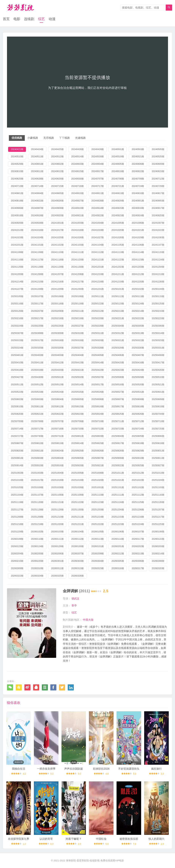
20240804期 (37, 193)
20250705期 (17, 421)
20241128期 (37, 267)
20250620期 (17, 414)
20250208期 (57, 311)
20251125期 (138, 502)
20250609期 (158, 399)
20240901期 (138, 201)
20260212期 (118, 554)
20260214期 (158, 554)
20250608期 (138, 399)
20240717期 (98, 186)
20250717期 (37, 429)
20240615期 (77, 171)
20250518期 (118, 385)
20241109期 (37, 252)
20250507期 (98, 377)
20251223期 (118, 524)
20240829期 (118, 201)
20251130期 (77, 510)
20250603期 (37, 399)
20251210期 (57, 517)
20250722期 (98, 429)
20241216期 (57, 282)
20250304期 (118, 326)
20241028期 (118, 237)
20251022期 (138, 480)
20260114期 (118, 539)
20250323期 (158, 340)
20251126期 (158, 502)
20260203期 (158, 546)
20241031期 (17, 245)
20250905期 (77, 458)
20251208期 (17, 517)
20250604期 (57, 399)
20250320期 (98, 340)
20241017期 (57, 230)
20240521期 (138, 157)
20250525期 (77, 392)
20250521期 (158, 385)
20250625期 (118, 414)
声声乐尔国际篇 (74, 769)
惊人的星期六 (156, 839)
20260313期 (77, 568)
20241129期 (57, 267)
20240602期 (57, 164)
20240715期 (57, 186)
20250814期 (77, 443)
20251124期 (118, 502)
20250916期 (57, 465)
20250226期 (57, 326)
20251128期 (37, 510)
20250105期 (17, 296)
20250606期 (98, 399)
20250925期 (138, 465)
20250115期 (158, 296)
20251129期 (57, 510)
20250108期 (57, 296)
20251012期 (138, 473)
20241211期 (118, 274)
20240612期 (57, 171)
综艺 (41, 19)
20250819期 (158, 443)
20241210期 (98, 274)
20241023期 (17, 237)
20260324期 (37, 576)
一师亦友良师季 (46, 769)
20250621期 (37, 414)
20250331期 (158, 348)
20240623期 (158, 171)
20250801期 (77, 436)
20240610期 (17, 171)
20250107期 (37, 296)
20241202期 (118, 267)
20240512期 (57, 157)
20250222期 (138, 318)
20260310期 (37, 568)
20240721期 (118, 186)
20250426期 (158, 370)
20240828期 (98, 201)
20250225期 (37, 326)
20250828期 (118, 451)
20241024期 (37, 237)
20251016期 (17, 480)
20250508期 (118, 377)
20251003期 (37, 473)
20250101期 (118, 289)
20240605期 (118, 164)
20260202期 (138, 546)
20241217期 (77, 282)
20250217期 (37, 318)
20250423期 (118, 370)
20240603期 (77, 164)
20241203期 (138, 267)
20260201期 (118, 546)
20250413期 (77, 363)
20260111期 (57, 539)
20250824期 (57, 451)
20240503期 (138, 149)
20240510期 (17, 157)
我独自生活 (19, 769)
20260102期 (37, 532)
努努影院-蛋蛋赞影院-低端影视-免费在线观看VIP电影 (95, 861)
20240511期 (37, 157)
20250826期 (98, 451)
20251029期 (77, 487)
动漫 (52, 19)
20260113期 (98, 539)
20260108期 (158, 532)
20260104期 (77, 532)
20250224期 (17, 326)
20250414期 (98, 363)
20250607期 (118, 399)
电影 (17, 19)
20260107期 (138, 532)
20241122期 (118, 260)
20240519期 (118, 157)
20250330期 (138, 348)
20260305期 (118, 561)
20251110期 (98, 495)
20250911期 (158, 458)
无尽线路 (49, 138)
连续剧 (29, 19)
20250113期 (138, 296)
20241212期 (138, 274)
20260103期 (57, 532)
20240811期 (98, 193)
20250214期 (138, 311)
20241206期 (37, 274)
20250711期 (118, 421)
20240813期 (118, 193)
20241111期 (77, 252)
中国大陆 (88, 620)
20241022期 (158, 230)
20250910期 (138, 458)
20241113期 (118, 252)
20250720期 (77, 429)
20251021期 (118, 480)
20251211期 (77, 517)
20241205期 (17, 274)
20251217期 (158, 517)
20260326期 (77, 576)
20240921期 (77, 215)
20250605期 (77, 399)
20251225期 (158, 524)
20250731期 (57, 436)
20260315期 (98, 568)
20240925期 (158, 215)
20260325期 (57, 576)
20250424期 (138, 370)
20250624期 (98, 414)
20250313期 (138, 333)
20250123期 (118, 304)
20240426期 (77, 149)
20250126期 (17, 311)
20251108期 (57, 495)
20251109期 (77, 495)
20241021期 (138, 230)
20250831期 (158, 451)
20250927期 (158, 465)
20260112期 (77, 539)
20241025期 (57, 237)
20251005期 (77, 473)
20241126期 (17, 267)
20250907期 (98, 458)
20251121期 (57, 502)
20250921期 (98, 465)
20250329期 (118, 348)
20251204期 (118, 510)
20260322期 (17, 576)
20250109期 (77, 296)
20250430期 (37, 377)
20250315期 (17, 340)
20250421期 (77, 370)
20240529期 (17, 164)
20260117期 (138, 539)
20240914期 (98, 208)
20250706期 (37, 421)
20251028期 (57, 487)
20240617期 (98, 171)
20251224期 (138, 524)
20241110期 (57, 252)
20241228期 (37, 289)
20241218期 (98, 282)
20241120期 (77, 260)
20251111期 (118, 495)
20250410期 (17, 363)
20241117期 (37, 260)
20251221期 (77, 524)
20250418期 (17, 370)
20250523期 (37, 392)
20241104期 (98, 245)
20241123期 (138, 260)
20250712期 (138, 421)
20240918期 (17, 215)
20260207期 (77, 554)
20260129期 (57, 546)
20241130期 (77, 267)
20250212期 (98, 311)
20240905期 (158, 201)
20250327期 (77, 348)
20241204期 (158, 267)
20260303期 (77, 561)
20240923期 (118, 215)
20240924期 (138, 215)
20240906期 (17, 208)
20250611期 (37, 407)
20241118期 (57, 260)
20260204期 (17, 554)
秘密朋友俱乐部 (129, 839)
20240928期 (37, 223)
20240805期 (57, 193)
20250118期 (57, 304)
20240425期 (57, 149)
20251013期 (158, 473)
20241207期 (57, 274)
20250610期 (17, 407)
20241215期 (37, 282)
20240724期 (138, 186)
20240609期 (158, 164)
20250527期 (118, 392)
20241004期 (98, 223)
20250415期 (118, 363)
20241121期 (98, 260)
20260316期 (118, 568)
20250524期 (57, 392)
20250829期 (138, 451)
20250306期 (158, 326)
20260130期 (77, 546)
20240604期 (98, 164)
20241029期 (138, 237)
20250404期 (77, 355)
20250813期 (57, 443)
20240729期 (158, 186)
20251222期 (98, 524)
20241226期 (158, 282)
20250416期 (138, 363)
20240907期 (37, 208)
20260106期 (118, 532)
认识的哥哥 (46, 839)
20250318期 (57, 340)
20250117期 (37, 304)
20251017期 (37, 480)
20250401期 (17, 355)
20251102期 (138, 487)
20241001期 (57, 223)
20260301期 (57, 561)
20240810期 (77, 193)
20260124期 (37, 546)
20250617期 (118, 407)
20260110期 (37, 539)
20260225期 (37, 561)
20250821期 (37, 451)
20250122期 (98, 304)
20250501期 (57, 377)
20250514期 (77, 385)
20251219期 (37, 524)
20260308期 (158, 561)
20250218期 (57, 318)
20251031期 (98, 487)
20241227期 (17, 289)
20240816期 (138, 193)
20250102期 (138, 289)
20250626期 (138, 414)
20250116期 (17, 304)
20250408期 (158, 355)
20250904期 (57, 458)
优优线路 (17, 138)
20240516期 (98, 157)
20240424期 (37, 149)
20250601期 (158, 392)
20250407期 (138, 355)
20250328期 (98, 348)
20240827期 (77, 201)
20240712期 (158, 179)
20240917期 (158, 208)
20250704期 (158, 414)
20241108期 (17, 252)
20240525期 (158, 157)
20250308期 (37, 333)
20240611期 (37, 171)
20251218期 (17, 524)
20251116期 (158, 495)
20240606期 (138, 164)
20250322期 (138, 340)
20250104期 (158, 289)
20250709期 (77, 421)
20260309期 (17, 568)
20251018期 (57, 480)
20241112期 (98, 252)
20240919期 (37, 215)
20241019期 (98, 230)
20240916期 (138, 208)
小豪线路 (33, 138)
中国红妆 (101, 839)
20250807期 (17, 443)
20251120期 (37, 502)
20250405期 (98, 355)
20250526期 (98, 392)
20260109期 (17, 539)
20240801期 (17, 193)
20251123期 (98, 502)
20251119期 (17, 502)
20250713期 (158, 421)
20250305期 (138, 326)
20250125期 (158, 304)
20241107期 (158, 245)
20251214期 (98, 517)
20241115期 (158, 252)
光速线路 (80, 138)
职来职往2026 (101, 769)
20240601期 (37, 164)
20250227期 (77, 326)
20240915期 (118, 208)
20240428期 (98, 149)
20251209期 (37, 517)
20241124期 (158, 260)
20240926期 (17, 223)
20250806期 (158, 436)
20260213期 (138, 554)
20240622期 (138, 171)
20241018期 (77, 230)
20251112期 (138, 495)
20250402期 (37, 355)
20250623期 (77, 414)
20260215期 (17, 561)
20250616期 (98, 407)
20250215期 (158, 311)
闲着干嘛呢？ (74, 839)
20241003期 (77, 223)
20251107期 (37, 495)
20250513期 (57, 385)
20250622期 (57, 414)
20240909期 (57, 208)
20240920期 (57, 215)
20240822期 (37, 201)
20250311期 (98, 333)
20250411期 (37, 363)
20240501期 (118, 149)
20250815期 (98, 443)
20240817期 (158, 193)
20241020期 (118, 230)
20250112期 (118, 296)
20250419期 (37, 370)
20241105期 (118, 245)
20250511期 (17, 385)
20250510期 (158, 377)
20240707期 (98, 179)
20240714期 (37, 186)
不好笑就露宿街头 (129, 769)
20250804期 (118, 436)
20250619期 (158, 407)
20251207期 (158, 510)
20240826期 (57, 201)
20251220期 (57, 524)
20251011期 (118, 473)
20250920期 (77, 465)
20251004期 (57, 473)
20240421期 (17, 149)
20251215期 (118, 517)
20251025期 (17, 487)
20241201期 (98, 267)
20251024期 (158, 480)
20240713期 (17, 186)
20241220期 (138, 282)
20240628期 (37, 179)
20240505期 (158, 149)
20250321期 (118, 340)
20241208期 (77, 274)
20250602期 (17, 399)
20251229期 (17, 532)
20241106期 (138, 245)
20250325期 (37, 348)
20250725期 (158, 429)
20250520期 (138, 385)
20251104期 (17, 495)
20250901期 (17, 458)
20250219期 (77, 318)
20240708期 (118, 179)
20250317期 (37, 340)
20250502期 (77, 377)
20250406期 (118, 355)
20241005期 (118, 223)
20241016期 (37, 230)
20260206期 (57, 554)
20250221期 (118, 318)
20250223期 (158, 318)
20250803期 (98, 436)
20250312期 (118, 333)
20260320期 (158, 568)
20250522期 (17, 392)
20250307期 (17, 333)
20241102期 (57, 245)
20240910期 (77, 208)
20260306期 (138, 561)
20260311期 (57, 568)
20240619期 (118, 171)
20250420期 (57, 370)
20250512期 (37, 385)
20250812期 (37, 443)
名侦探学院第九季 (19, 839)
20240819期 (17, 201)
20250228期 (98, 326)
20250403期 (57, 355)
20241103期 (77, 245)
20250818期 (138, 443)
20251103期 (158, 487)
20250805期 (138, 436)
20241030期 (158, 237)
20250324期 (17, 348)
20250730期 (37, 436)
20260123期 (17, 546)
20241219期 (118, 282)
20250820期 (17, 451)
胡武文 (75, 599)
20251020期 (98, 480)
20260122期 (158, 539)
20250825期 (77, 451)
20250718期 (57, 429)
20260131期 (98, 546)
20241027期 (98, 237)
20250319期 (77, 340)
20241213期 (158, 274)
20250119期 (77, 304)
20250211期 (77, 311)
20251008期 (98, 473)
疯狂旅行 (156, 769)
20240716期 (77, 186)
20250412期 (57, 363)
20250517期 (98, 385)
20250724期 (138, 429)
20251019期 (77, 480)
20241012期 (17, 230)
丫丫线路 (65, 138)
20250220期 (98, 318)
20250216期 (17, 318)
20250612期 (57, 407)
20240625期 (17, 179)
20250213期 (118, 311)
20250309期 (57, 333)
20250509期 (138, 377)
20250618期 (138, 407)
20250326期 (57, 348)
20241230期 (77, 289)
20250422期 (98, 370)
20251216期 (138, 517)
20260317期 (138, 568)
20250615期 (77, 407)
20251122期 (77, 502)
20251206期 (138, 510)
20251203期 (98, 510)
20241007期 (158, 223)
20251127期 (17, 510)
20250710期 (98, 421)
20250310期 (77, 333)
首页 (6, 19)
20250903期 (37, 458)
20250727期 (17, 436)
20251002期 (17, 473)
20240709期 (138, 179)
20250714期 (17, 429)
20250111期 (98, 296)
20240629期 (57, 179)
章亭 (74, 606)
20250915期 (37, 465)
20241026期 (77, 237)
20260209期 (98, 554)
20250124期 (138, 304)
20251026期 (37, 487)
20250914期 (17, 465)
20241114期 (138, 252)
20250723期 (118, 429)
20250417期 (158, 363)
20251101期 (118, 487)
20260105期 (98, 532)
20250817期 (118, 443)
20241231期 (98, 289)
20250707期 (57, 421)
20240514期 (77, 157)
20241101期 (37, 245)
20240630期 (77, 179)
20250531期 (138, 392)
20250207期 (37, 311)
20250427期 (17, 377)
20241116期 (17, 260)
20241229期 (57, 289)
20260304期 (98, 561)
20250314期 (158, 333)
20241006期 (138, 223)
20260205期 (37, 554)
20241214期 (17, 282)
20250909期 (118, 458)
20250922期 (118, 465)
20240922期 (98, 215)
